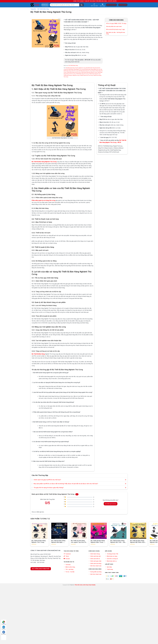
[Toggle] (32, 480)
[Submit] (82, 5)
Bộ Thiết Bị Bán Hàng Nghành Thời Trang (39, 541)
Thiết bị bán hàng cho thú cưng (74, 72)
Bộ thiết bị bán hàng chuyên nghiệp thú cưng (76, 68)
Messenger (4, 633)
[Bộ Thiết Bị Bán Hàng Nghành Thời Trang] (40, 531)
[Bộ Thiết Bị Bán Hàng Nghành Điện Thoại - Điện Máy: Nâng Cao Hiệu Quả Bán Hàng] (99, 531)
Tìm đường (4, 623)
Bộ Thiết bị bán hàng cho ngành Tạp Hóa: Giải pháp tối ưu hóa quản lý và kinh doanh (79, 541)
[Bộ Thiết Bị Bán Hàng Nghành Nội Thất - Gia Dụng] (118, 531)
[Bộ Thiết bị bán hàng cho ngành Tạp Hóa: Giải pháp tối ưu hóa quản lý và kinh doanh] (79, 531)
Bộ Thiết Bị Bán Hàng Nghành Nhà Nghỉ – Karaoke (58, 541)
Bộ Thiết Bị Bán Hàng (43, 9)
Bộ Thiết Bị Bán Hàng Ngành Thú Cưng (75, 69)
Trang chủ (33, 9)
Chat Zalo (4, 628)
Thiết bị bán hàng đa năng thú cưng (89, 72)
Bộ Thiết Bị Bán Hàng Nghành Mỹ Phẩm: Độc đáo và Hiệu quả (137, 541)
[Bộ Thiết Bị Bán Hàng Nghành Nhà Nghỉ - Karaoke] (59, 531)
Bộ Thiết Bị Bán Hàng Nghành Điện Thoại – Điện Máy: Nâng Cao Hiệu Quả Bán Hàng (98, 541)
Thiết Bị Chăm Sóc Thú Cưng (86, 75)
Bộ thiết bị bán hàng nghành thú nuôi (92, 69)
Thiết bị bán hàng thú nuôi (95, 74)
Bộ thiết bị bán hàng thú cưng (85, 71)
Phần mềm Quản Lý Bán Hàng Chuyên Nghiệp (85, 585)
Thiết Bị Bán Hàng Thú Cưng (82, 74)
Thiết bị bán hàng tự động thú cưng (72, 75)
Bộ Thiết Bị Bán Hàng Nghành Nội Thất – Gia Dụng (118, 541)
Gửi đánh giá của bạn (111, 504)
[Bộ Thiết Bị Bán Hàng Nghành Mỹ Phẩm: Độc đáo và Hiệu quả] (138, 531)
